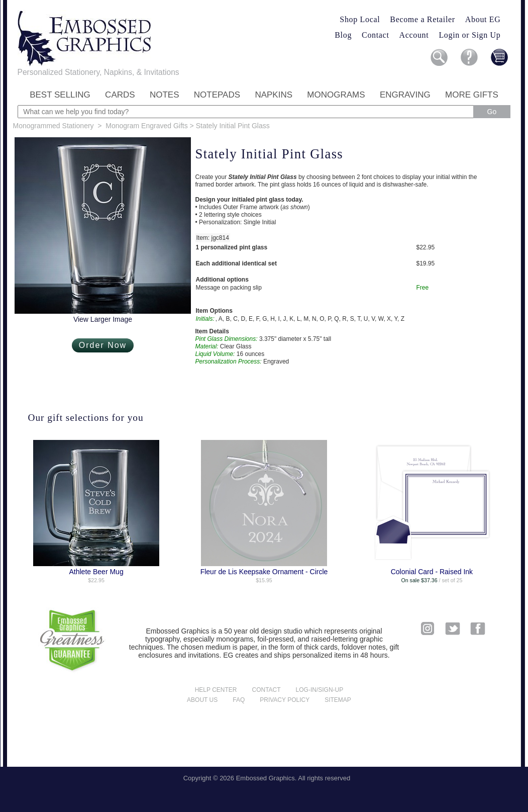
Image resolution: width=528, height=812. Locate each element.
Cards (120, 95)
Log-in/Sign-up (320, 690)
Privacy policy (285, 700)
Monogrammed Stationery (54, 126)
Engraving (405, 95)
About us (202, 700)
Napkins (274, 95)
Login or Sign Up (469, 35)
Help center (216, 690)
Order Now (103, 345)
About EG (483, 19)
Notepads (217, 95)
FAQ (239, 700)
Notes (165, 95)
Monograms (336, 95)
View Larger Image (103, 319)
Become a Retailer (423, 19)
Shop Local (360, 19)
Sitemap (338, 700)
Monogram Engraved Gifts (146, 126)
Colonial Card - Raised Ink (432, 572)
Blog (343, 35)
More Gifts (472, 95)
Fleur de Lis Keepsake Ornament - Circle (264, 572)
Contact (375, 35)
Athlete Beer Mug (96, 572)
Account (414, 35)
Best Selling (60, 95)
